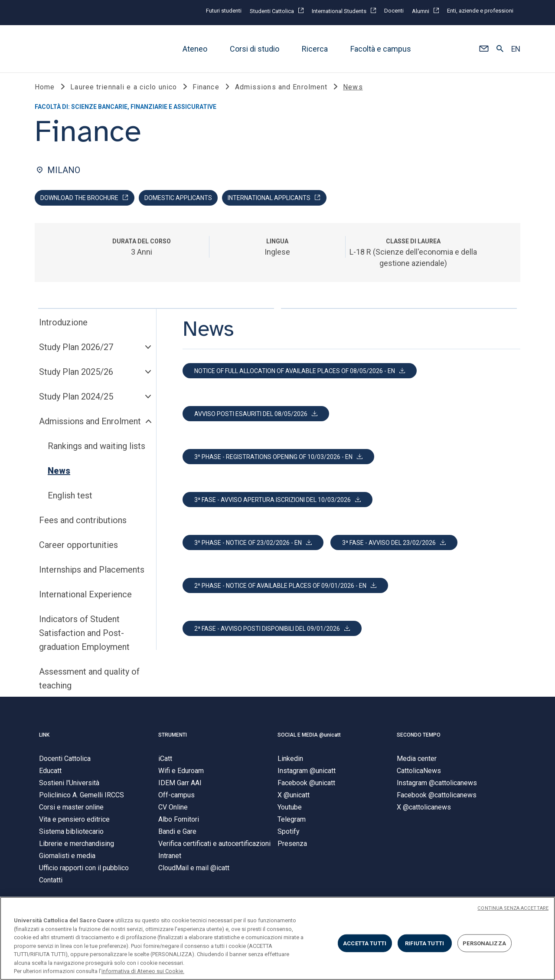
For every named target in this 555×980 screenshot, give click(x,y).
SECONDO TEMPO (419, 735)
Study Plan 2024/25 (76, 397)
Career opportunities (78, 545)
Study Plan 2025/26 (76, 372)
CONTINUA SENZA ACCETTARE (513, 908)
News (59, 471)
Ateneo (195, 49)
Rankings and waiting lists (96, 446)
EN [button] (516, 49)
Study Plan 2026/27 (76, 347)
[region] (277, 938)
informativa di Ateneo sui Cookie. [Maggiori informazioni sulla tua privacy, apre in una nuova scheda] (143, 971)
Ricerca (315, 49)
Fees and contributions (83, 520)
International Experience (85, 594)
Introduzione (63, 322)
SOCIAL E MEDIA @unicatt (309, 735)
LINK (44, 735)
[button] (484, 49)
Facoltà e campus (381, 49)
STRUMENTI (173, 735)
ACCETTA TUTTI (365, 943)
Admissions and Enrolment (90, 421)
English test (70, 495)
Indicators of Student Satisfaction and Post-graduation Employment (84, 633)
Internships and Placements (92, 570)
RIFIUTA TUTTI (424, 943)
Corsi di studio (255, 49)
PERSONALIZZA (484, 943)
